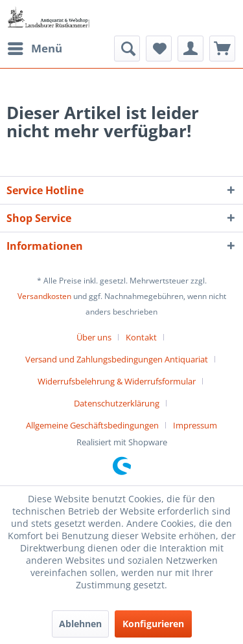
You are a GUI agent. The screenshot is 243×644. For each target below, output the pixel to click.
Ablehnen (80, 624)
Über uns (94, 337)
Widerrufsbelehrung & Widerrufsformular (117, 381)
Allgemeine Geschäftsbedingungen (92, 425)
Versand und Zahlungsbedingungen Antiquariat (117, 359)
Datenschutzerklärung (117, 403)
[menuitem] (34, 49)
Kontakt (141, 337)
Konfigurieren (153, 624)
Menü (35, 47)
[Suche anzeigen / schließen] (127, 49)
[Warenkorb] (222, 49)
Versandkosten (44, 296)
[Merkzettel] (159, 49)
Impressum (195, 425)
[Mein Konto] (191, 49)
